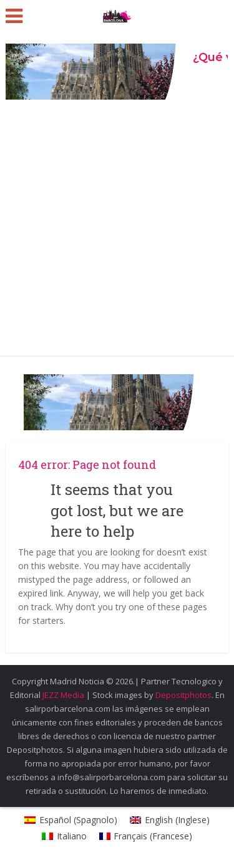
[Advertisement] (117, 233)
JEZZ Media (64, 695)
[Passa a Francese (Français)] (146, 836)
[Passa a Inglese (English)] (170, 820)
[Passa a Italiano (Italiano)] (64, 836)
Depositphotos (183, 695)
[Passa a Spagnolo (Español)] (71, 820)
